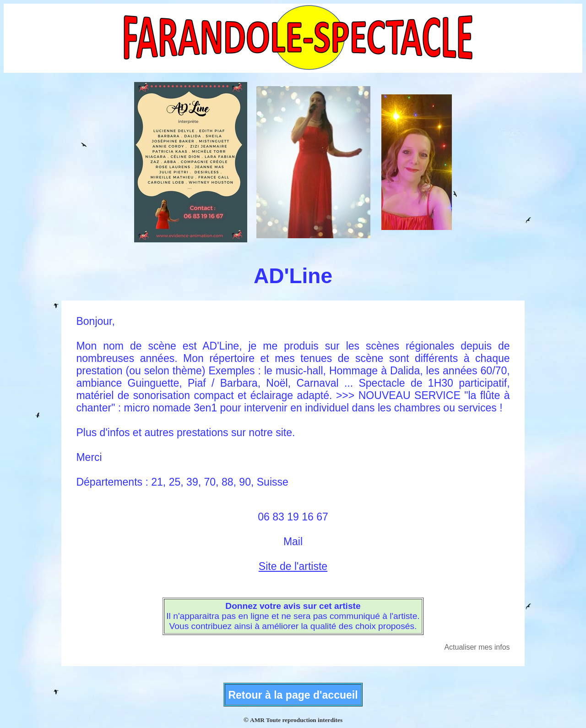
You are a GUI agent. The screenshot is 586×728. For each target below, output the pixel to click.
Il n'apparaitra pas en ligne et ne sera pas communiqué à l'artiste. (293, 616)
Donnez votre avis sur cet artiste (293, 606)
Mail (293, 542)
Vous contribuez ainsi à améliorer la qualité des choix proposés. (293, 626)
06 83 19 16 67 (293, 517)
